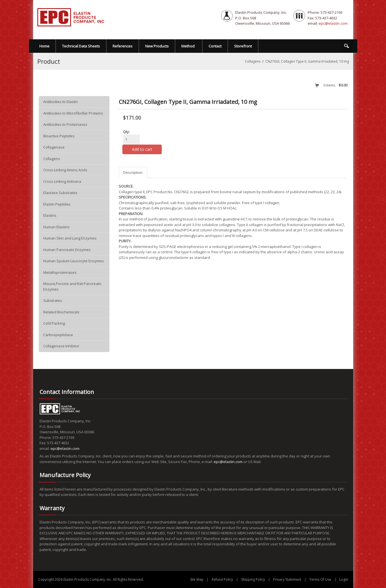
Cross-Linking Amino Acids (65, 170)
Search (346, 46)
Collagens (52, 159)
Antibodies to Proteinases (65, 124)
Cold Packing (54, 323)
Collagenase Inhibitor (61, 346)
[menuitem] (189, 46)
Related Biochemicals (61, 312)
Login (344, 579)
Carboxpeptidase (58, 335)
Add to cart (142, 149)
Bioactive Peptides (59, 136)
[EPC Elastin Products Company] (71, 17)
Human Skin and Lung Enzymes (70, 238)
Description (133, 172)
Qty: (126, 132)
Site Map (197, 579)
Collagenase (54, 147)
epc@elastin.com (333, 23)
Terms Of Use (320, 579)
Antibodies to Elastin (60, 102)
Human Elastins (56, 227)
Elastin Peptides (57, 204)
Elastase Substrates (60, 193)
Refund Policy (222, 579)
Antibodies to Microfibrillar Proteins (73, 113)
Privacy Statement (287, 579)
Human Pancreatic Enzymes (67, 250)
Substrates (53, 300)
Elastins (50, 215)
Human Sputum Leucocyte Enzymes (74, 261)
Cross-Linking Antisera (62, 181)
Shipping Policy (253, 579)
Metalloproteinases (60, 272)
